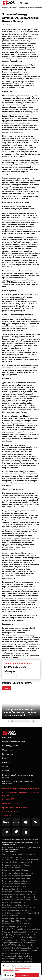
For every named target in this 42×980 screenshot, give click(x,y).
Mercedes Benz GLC (18, 908)
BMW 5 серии (8, 958)
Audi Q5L (6, 902)
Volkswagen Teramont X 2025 (15, 897)
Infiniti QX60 (31, 948)
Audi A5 (5, 916)
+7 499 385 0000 (27, 3)
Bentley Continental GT (12, 921)
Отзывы (6, 771)
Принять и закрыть (21, 975)
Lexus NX (31, 913)
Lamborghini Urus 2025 (12, 894)
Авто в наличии (31, 865)
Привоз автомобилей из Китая (15, 886)
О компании (7, 754)
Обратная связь (9, 820)
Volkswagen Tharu (24, 961)
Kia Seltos (21, 956)
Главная (5, 8)
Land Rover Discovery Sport (28, 934)
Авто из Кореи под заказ (13, 862)
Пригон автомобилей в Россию (16, 875)
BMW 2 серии (31, 956)
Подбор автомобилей (23, 867)
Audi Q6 (6, 956)
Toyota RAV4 (8, 953)
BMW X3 (27, 929)
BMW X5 (18, 958)
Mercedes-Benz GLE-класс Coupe (17, 926)
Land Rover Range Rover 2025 (15, 913)
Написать (9, 975)
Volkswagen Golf (9, 961)
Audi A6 (29, 953)
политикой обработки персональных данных (16, 969)
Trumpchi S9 (18, 940)
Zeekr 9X (22, 948)
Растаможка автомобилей (13, 746)
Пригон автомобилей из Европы (16, 883)
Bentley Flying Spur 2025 (26, 900)
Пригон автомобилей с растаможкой (18, 878)
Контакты (6, 775)
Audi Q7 (36, 953)
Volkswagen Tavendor (11, 945)
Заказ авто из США (27, 859)
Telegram (11, 672)
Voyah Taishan (19, 950)
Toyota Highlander (10, 948)
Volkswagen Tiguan (28, 942)
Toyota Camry (19, 953)
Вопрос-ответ (8, 758)
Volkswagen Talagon (29, 945)
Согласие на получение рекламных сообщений (17, 787)
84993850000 (8, 804)
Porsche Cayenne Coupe (12, 929)
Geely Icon (7, 937)
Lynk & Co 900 (30, 940)
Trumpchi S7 (32, 897)
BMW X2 (25, 958)
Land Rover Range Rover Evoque (16, 910)
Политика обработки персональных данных (18, 780)
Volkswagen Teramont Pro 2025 (15, 891)
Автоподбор (8, 867)
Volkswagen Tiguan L (11, 942)
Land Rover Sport (9, 934)
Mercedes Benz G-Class (27, 905)
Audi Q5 (13, 956)
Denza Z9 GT (8, 950)
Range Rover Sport (22, 932)
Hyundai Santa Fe (32, 937)
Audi (11, 916)
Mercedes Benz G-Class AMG (23, 902)
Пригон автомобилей (11, 873)
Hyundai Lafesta (18, 937)
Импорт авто (8, 742)
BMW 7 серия (8, 932)
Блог (4, 763)
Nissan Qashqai (9, 900)
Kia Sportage (8, 940)
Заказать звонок (21, 677)
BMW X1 (6, 908)
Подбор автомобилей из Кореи (16, 870)
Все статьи (9, 691)
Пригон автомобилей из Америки (16, 881)
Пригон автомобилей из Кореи (15, 889)
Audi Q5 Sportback (10, 918)
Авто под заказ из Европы (13, 865)
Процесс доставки (10, 750)
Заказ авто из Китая (11, 859)
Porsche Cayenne (9, 905)
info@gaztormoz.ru (10, 808)
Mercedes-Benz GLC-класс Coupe (17, 924)
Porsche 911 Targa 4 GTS (29, 918)
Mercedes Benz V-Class (23, 916)
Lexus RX (29, 950)
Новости (14, 8)
